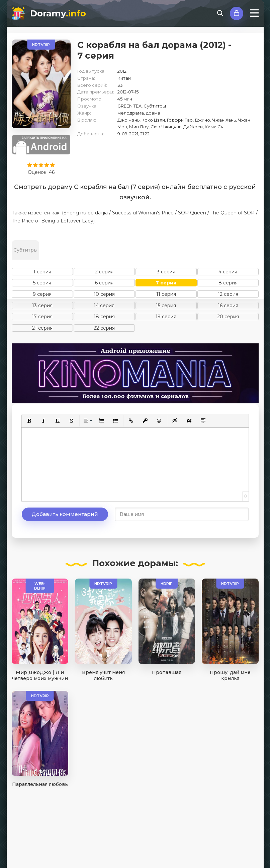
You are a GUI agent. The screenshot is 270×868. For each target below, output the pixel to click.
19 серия (166, 317)
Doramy (58, 13)
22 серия (104, 328)
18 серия (104, 317)
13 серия (42, 306)
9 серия (42, 294)
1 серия (42, 272)
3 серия (166, 272)
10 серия (104, 294)
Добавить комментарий (65, 514)
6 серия (104, 283)
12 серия (228, 294)
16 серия (228, 306)
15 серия (166, 306)
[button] (29, 421)
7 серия (166, 283)
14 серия (104, 306)
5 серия (42, 283)
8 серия (228, 283)
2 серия (104, 272)
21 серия (42, 328)
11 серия (166, 294)
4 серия (228, 272)
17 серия (42, 317)
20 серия (228, 317)
